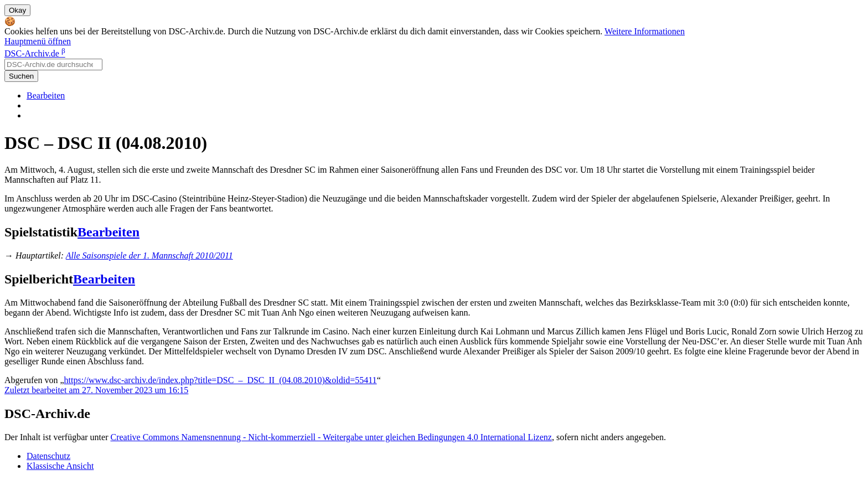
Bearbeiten (46, 96)
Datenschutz (48, 456)
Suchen (21, 76)
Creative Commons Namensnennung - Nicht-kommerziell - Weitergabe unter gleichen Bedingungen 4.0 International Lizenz (331, 437)
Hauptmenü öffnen (38, 41)
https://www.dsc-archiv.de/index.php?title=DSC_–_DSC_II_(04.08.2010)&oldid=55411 (221, 380)
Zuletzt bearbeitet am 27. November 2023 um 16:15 (96, 390)
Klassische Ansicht (60, 466)
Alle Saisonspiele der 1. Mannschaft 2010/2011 (149, 256)
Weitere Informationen (645, 31)
